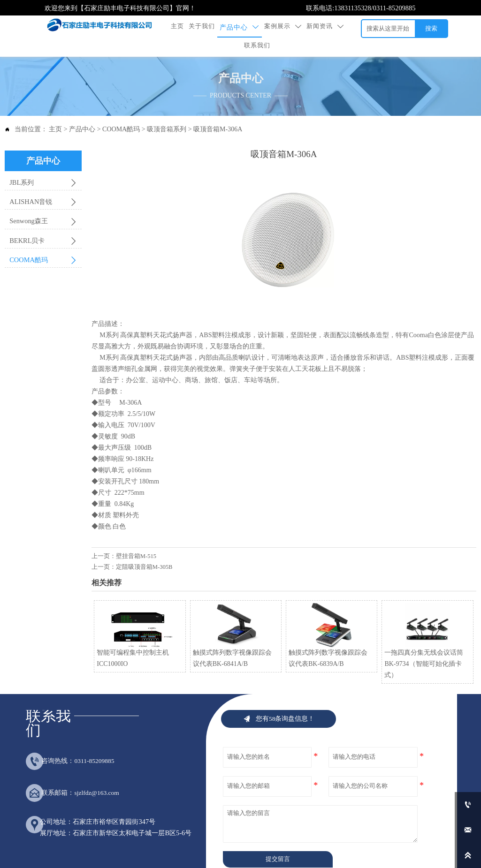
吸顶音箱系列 (167, 112)
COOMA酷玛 (121, 112)
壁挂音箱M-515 (136, 539)
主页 (55, 112)
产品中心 (82, 112)
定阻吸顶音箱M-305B (144, 550)
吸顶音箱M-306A (218, 112)
